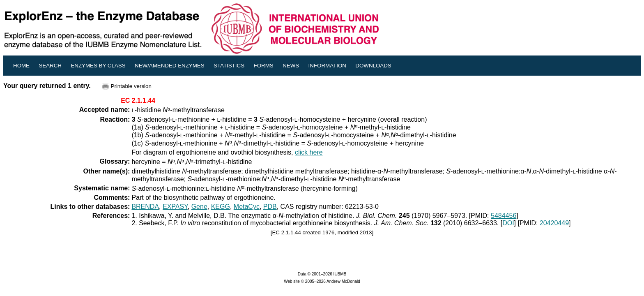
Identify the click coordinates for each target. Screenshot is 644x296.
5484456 (504, 216)
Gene (199, 207)
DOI (508, 223)
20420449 (554, 223)
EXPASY (175, 207)
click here (309, 152)
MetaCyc (247, 207)
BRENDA (145, 207)
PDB (270, 207)
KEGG (221, 207)
